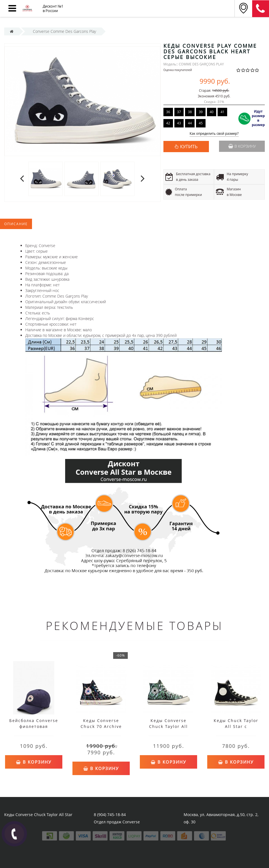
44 (190, 123)
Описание (16, 224)
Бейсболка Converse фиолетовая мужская (34, 726)
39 (201, 112)
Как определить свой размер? (214, 134)
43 (179, 123)
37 (179, 112)
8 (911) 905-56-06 (261, 9)
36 (168, 112)
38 (190, 112)
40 (212, 112)
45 (201, 123)
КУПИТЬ (189, 147)
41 (222, 112)
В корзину (242, 146)
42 (168, 123)
